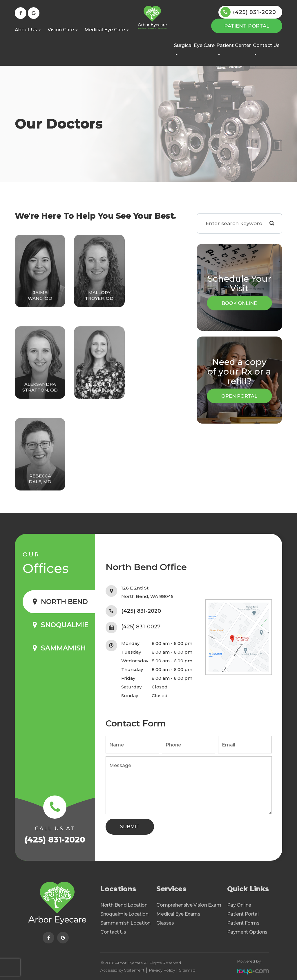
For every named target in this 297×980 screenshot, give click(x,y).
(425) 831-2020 (255, 12)
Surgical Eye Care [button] (194, 49)
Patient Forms (243, 923)
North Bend (64, 602)
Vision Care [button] (63, 30)
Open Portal (239, 396)
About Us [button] (28, 30)
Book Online (239, 303)
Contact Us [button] (266, 49)
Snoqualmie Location (124, 914)
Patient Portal (247, 26)
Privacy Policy (162, 968)
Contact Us (113, 932)
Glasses (165, 923)
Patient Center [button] (234, 49)
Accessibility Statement (122, 968)
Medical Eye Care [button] (107, 30)
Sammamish (63, 648)
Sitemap (187, 968)
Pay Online (239, 905)
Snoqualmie (65, 625)
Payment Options (247, 932)
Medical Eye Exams (178, 914)
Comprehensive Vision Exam (189, 905)
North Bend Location (124, 905)
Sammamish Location (125, 923)
